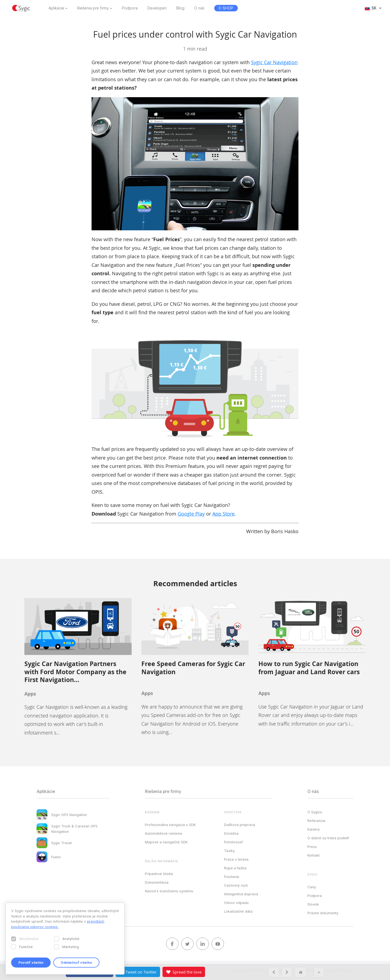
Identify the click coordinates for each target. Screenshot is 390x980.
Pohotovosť (233, 842)
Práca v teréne (236, 859)
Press (312, 847)
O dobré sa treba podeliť (328, 838)
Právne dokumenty (323, 913)
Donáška (231, 833)
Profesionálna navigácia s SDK (170, 825)
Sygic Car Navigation (274, 62)
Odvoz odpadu (236, 903)
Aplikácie (56, 8)
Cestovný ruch (236, 885)
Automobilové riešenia (163, 833)
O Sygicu (315, 812)
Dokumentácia (157, 882)
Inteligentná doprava (241, 894)
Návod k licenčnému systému (169, 891)
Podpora (130, 8)
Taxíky (229, 851)
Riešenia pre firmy (93, 8)
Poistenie (232, 877)
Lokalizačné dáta (238, 911)
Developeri (157, 8)
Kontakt (313, 855)
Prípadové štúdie (159, 874)
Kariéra (313, 829)
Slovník (313, 904)
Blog (180, 8)
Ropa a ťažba (235, 868)
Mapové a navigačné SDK (166, 842)
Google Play (191, 514)
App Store (223, 514)
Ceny (312, 887)
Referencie (316, 821)
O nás (199, 8)
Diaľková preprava (240, 825)
